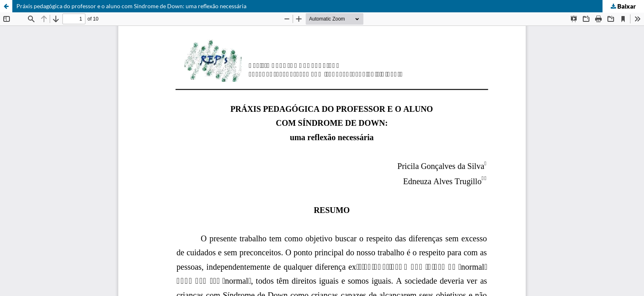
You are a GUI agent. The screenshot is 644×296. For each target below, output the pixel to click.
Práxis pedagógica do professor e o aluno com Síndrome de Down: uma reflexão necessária (131, 6)
